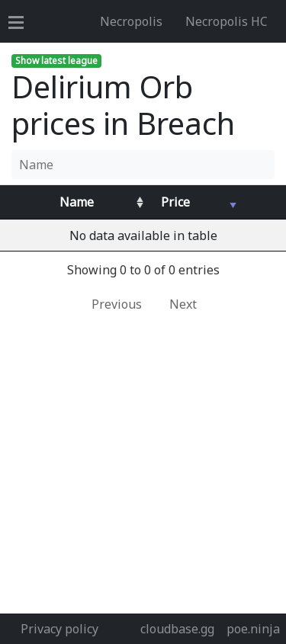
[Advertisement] (143, 463)
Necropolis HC (227, 21)
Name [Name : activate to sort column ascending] (77, 202)
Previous (117, 304)
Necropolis (131, 21)
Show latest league (56, 61)
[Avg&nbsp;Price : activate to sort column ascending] (194, 202)
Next (183, 304)
